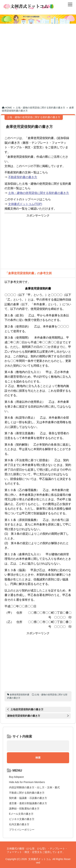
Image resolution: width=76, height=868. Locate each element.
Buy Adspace (16, 777)
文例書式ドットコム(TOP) (25, 204)
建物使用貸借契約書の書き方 (24, 716)
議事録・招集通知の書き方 (24, 809)
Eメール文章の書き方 (21, 814)
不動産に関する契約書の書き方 (27, 793)
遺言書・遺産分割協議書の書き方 (28, 803)
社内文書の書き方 (19, 824)
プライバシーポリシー (22, 830)
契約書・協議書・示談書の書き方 (28, 798)
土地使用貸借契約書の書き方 (27, 709)
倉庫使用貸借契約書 (20, 695)
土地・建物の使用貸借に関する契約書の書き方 (39, 193)
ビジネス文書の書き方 (22, 819)
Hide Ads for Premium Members (27, 782)
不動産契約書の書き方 (23, 177)
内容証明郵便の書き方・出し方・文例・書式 (34, 787)
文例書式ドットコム (40, 859)
